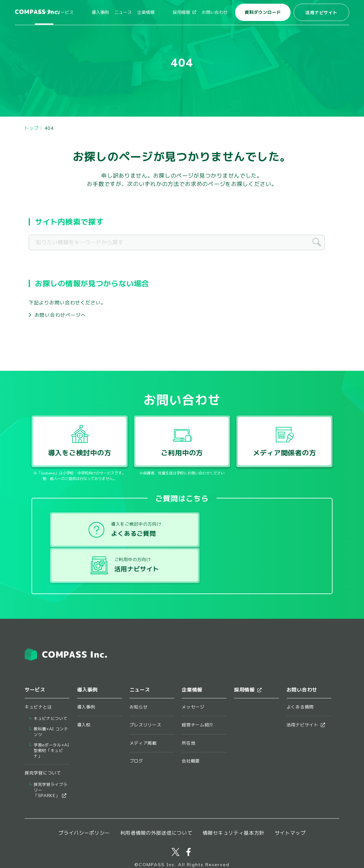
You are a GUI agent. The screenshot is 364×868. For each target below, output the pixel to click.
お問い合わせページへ (60, 315)
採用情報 (184, 12)
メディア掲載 (143, 713)
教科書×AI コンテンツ (51, 702)
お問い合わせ (215, 12)
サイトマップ (290, 803)
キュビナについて (50, 688)
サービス (90, 12)
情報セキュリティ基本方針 (234, 803)
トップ (69, 12)
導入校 (84, 695)
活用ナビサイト (321, 13)
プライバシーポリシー (84, 803)
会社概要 (191, 731)
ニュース (136, 12)
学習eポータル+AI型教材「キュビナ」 (52, 720)
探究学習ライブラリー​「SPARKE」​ (50, 760)
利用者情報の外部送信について (156, 803)
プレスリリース (145, 695)
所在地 (188, 713)
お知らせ (139, 677)
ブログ (136, 731)
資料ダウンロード (263, 12)
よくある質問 (300, 677)
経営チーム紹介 (198, 695)
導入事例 (113, 12)
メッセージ (193, 677)
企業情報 (159, 12)
